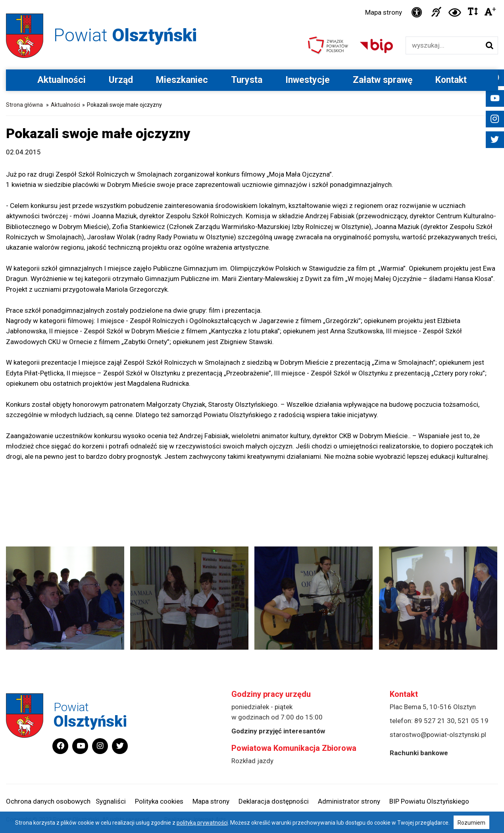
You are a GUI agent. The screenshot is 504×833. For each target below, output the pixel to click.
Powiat (125, 35)
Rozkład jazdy (252, 761)
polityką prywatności (202, 823)
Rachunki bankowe (419, 753)
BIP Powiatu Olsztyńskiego (429, 801)
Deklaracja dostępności (274, 801)
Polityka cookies (159, 801)
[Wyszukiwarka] (443, 45)
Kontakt (451, 80)
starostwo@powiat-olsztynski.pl (438, 735)
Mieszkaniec (182, 80)
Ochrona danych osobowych (48, 801)
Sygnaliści (111, 801)
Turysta (247, 80)
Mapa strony (384, 12)
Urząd (121, 80)
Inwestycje (308, 80)
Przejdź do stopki (252, 0)
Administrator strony (349, 801)
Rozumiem (471, 823)
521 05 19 (473, 721)
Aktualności (62, 80)
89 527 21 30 (435, 721)
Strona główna (24, 105)
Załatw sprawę (383, 80)
